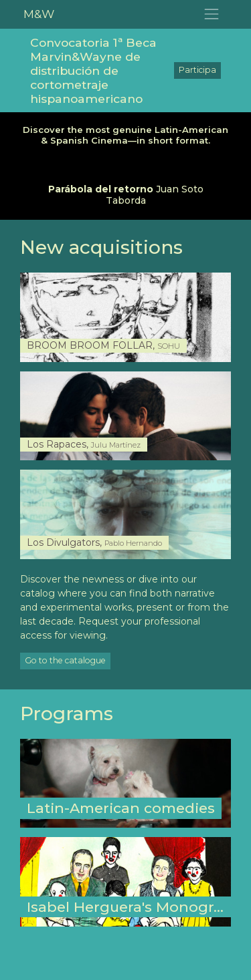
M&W (39, 14)
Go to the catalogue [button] (65, 660)
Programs (67, 713)
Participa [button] (197, 70)
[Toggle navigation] (212, 14)
